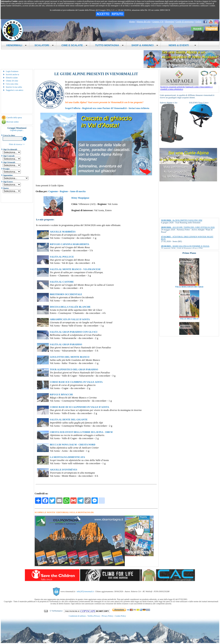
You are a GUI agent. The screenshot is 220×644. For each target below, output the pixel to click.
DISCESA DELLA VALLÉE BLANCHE (70, 307)
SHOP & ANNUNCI (145, 45)
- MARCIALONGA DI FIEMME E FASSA (185, 246)
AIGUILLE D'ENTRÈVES (63, 470)
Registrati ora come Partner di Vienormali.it (105, 108)
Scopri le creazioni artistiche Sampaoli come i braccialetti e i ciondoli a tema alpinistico (190, 87)
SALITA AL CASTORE (62, 282)
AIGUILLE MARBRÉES (63, 232)
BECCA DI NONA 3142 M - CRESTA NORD (72, 445)
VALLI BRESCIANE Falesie (189, 259)
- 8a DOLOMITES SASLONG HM (182, 220)
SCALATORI (44, 45)
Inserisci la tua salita (14, 87)
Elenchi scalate (12, 78)
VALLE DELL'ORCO (189, 323)
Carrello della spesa (14, 118)
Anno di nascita (78, 191)
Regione (64, 191)
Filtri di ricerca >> (17, 144)
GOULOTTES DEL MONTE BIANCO (70, 357)
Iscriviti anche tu (12, 74)
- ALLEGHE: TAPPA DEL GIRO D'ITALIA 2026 (188, 227)
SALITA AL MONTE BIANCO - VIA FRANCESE (75, 269)
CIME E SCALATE (74, 45)
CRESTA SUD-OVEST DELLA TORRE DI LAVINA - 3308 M (81, 432)
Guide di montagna (185, 22)
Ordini (198, 22)
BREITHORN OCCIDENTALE (66, 294)
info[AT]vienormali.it (85, 591)
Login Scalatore (12, 71)
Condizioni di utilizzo (77, 616)
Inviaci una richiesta (139, 108)
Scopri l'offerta (73, 108)
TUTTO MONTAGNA (109, 45)
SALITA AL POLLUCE (62, 257)
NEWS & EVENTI (181, 45)
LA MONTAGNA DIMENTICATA (67, 457)
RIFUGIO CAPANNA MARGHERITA (69, 244)
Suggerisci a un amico (15, 90)
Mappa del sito (143, 22)
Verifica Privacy (94, 616)
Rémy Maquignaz (80, 198)
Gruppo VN (158, 22)
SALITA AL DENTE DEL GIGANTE (69, 420)
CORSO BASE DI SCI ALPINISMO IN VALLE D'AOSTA (79, 407)
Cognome (53, 191)
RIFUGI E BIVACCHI (61, 395)
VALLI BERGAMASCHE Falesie (189, 291)
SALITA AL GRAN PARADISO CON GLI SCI (73, 332)
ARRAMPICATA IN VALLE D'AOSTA (70, 319)
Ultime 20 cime (12, 81)
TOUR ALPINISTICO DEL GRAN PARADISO (74, 369)
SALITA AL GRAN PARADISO (66, 344)
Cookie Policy (120, 616)
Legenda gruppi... (17, 130)
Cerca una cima (12, 84)
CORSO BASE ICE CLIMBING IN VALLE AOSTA (76, 382)
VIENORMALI (17, 45)
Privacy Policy (107, 616)
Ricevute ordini (13, 122)
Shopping (169, 22)
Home (132, 22)
